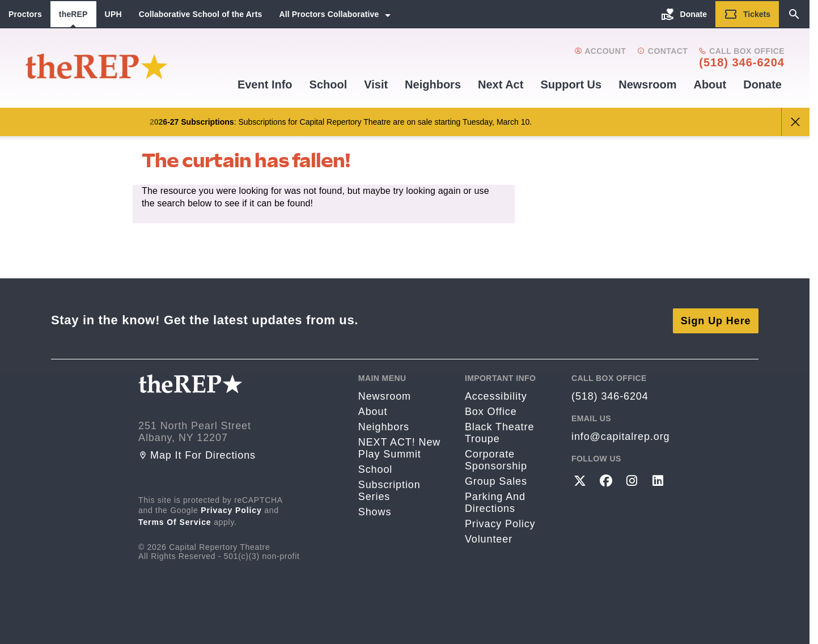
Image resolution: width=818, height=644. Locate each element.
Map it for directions (197, 454)
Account (600, 51)
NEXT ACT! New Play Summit (399, 447)
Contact (662, 51)
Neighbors (433, 84)
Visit (376, 84)
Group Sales (496, 480)
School (329, 84)
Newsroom (647, 84)
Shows (375, 511)
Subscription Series (389, 490)
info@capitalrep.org (620, 435)
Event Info (265, 84)
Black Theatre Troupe (499, 432)
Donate (762, 84)
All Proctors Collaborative (329, 14)
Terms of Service (175, 521)
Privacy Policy (231, 509)
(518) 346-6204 (742, 62)
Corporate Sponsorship (496, 459)
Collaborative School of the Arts (201, 14)
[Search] (794, 14)
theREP (73, 14)
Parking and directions (495, 501)
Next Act (501, 84)
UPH (113, 14)
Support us (571, 84)
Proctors (25, 14)
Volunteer (489, 538)
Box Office (491, 410)
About (710, 84)
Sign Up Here (716, 319)
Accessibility (496, 395)
